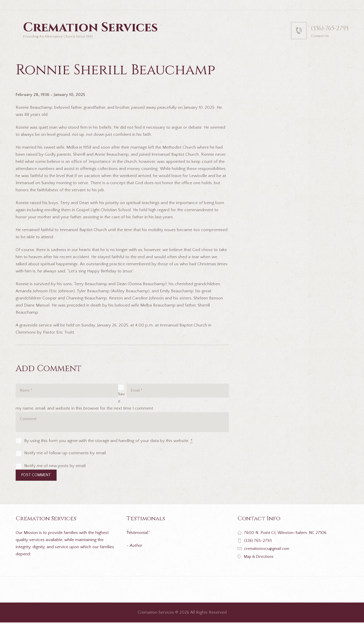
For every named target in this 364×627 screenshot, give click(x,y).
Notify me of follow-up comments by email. (66, 456)
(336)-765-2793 (325, 28)
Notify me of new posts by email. (55, 469)
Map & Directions (260, 561)
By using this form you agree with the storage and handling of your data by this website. (108, 444)
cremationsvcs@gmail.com (269, 553)
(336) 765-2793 (259, 545)
